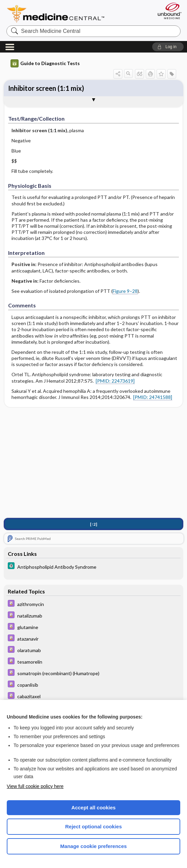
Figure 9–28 (125, 291)
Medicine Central (60, 14)
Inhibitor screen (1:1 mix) (46, 88)
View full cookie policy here (35, 786)
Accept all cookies (93, 808)
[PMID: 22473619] (115, 381)
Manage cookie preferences (93, 846)
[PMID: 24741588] (153, 397)
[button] (168, 47)
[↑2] (93, 524)
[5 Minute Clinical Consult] (93, 567)
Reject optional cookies (94, 826)
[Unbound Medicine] (167, 11)
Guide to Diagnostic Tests (45, 63)
